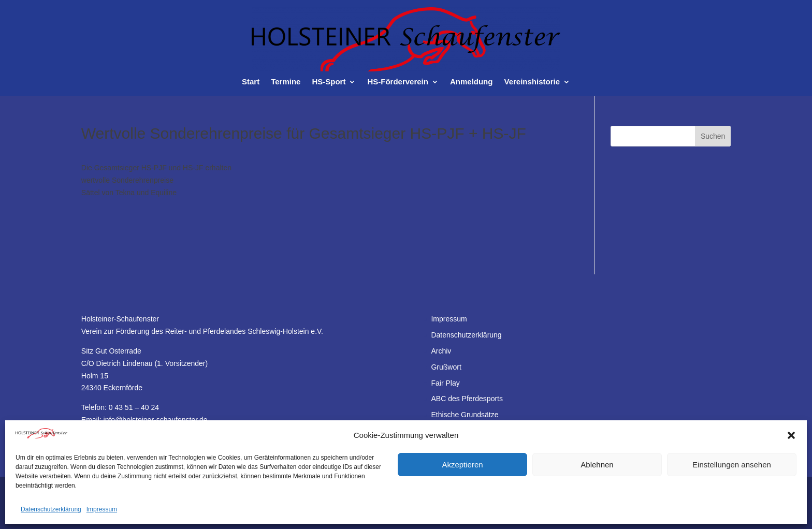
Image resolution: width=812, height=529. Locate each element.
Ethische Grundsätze (465, 415)
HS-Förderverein (398, 82)
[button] (791, 435)
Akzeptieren (462, 465)
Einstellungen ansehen (732, 465)
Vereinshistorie (532, 82)
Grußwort (446, 367)
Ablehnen (597, 465)
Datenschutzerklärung (51, 509)
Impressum (102, 509)
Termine (286, 82)
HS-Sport (329, 82)
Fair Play (445, 383)
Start (251, 82)
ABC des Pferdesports (467, 399)
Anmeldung (472, 82)
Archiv (441, 351)
